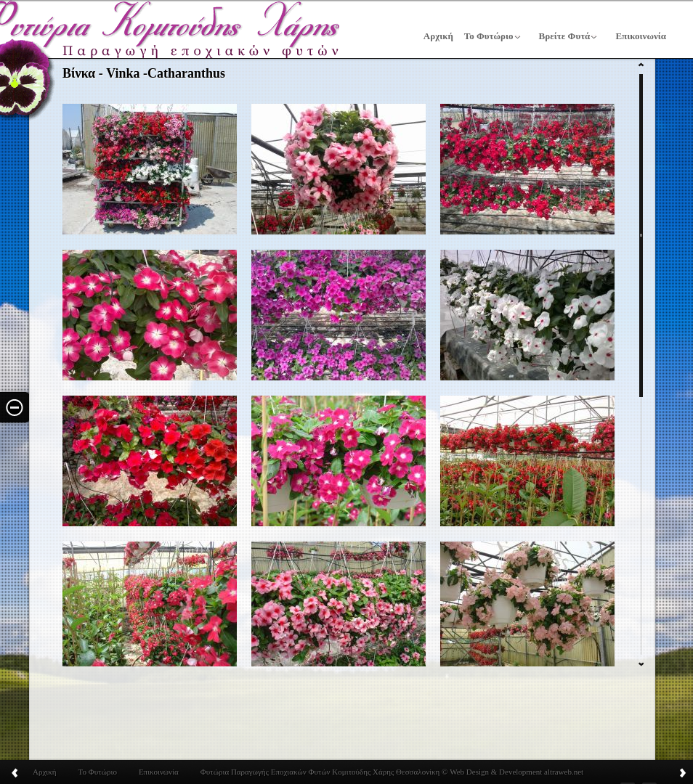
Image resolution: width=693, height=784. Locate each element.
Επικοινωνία (641, 36)
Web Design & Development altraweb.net (515, 772)
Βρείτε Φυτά (565, 36)
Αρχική (438, 36)
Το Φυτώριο (489, 36)
